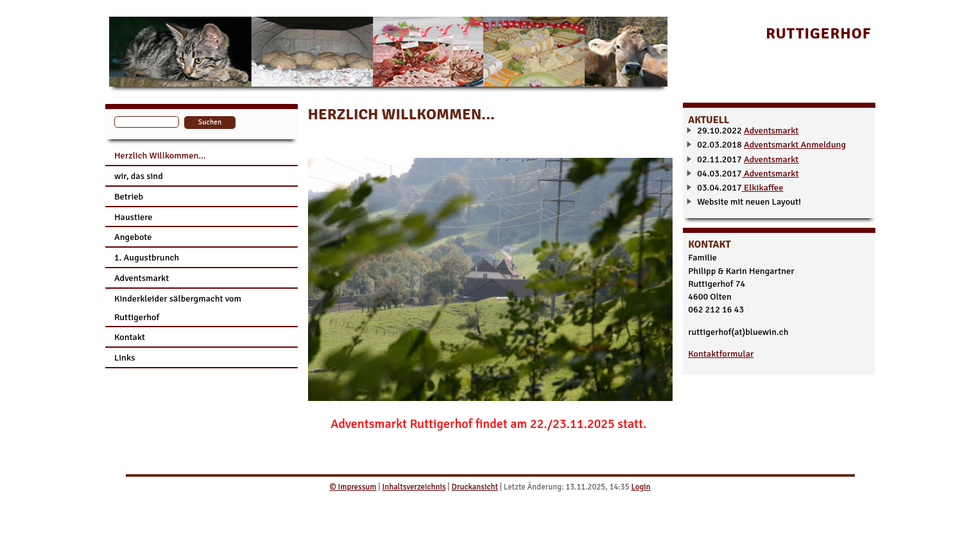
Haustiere (133, 217)
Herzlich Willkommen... (160, 155)
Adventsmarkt (142, 278)
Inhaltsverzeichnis (414, 487)
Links (125, 357)
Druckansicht (474, 487)
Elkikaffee (763, 187)
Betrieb (129, 196)
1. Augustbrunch (147, 257)
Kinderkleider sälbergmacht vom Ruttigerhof (178, 308)
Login (640, 487)
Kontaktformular (721, 354)
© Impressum (353, 487)
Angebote (133, 237)
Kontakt (130, 337)
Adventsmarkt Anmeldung (795, 144)
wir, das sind (139, 176)
